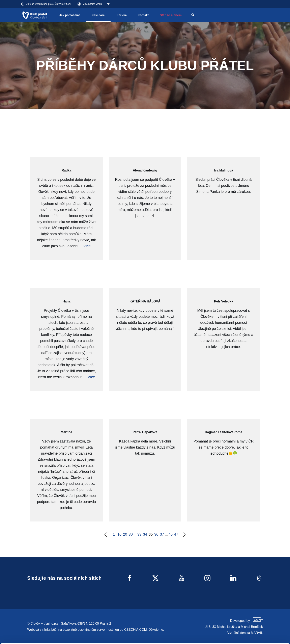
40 (171, 534)
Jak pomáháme (70, 15)
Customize (257, 625)
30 (131, 534)
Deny (256, 636)
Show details (62, 639)
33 (139, 534)
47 (176, 534)
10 (119, 534)
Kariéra (122, 15)
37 (162, 534)
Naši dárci (98, 15)
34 (145, 534)
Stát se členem (171, 15)
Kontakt (143, 15)
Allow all (256, 615)
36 (156, 534)
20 (125, 534)
